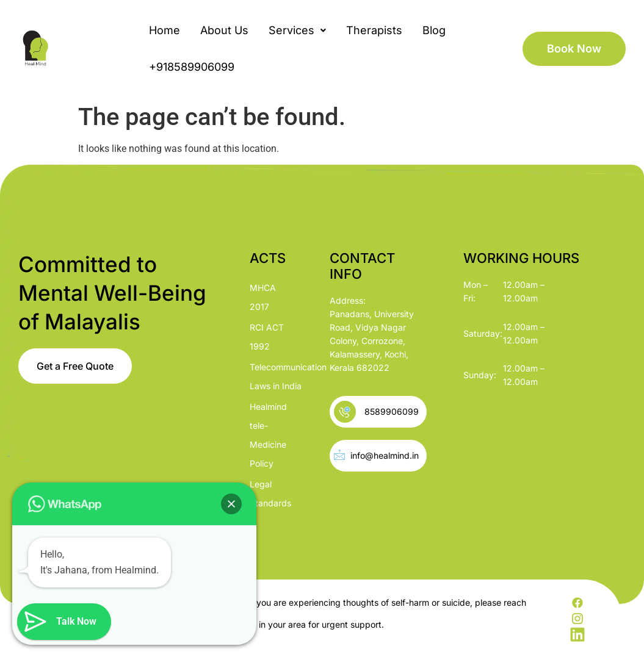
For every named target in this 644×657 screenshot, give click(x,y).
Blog (434, 30)
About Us (224, 30)
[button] (297, 31)
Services (297, 30)
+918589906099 (192, 67)
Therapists (374, 30)
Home (165, 30)
